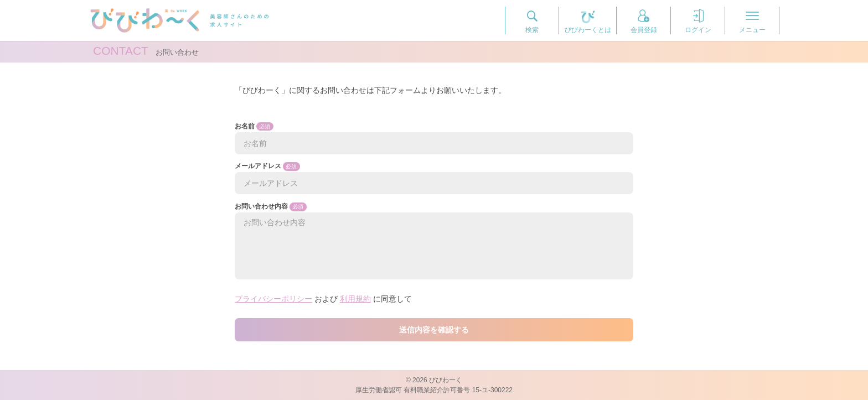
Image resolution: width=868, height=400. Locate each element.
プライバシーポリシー (273, 299)
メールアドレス (434, 178)
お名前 (434, 138)
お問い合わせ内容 (434, 241)
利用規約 (355, 299)
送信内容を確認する (434, 330)
